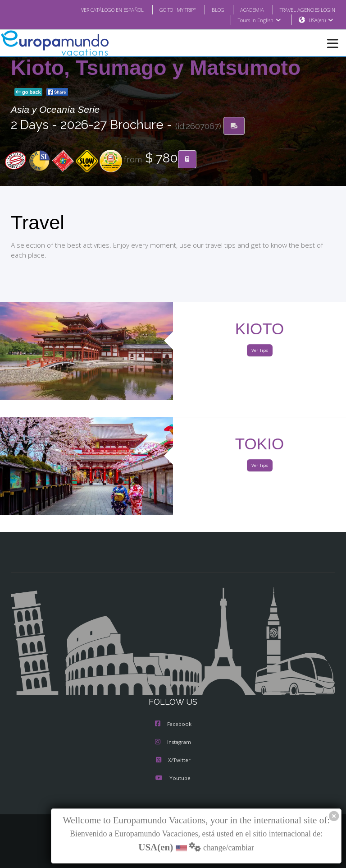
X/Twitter (173, 761)
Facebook (173, 725)
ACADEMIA (244, 9)
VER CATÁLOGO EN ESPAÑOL (94, 9)
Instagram (173, 743)
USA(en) (321, 20)
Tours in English (259, 20)
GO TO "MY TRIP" (166, 9)
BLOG (209, 9)
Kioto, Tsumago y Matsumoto (156, 68)
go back (28, 92)
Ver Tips (259, 351)
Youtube (173, 779)
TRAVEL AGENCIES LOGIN (304, 9)
